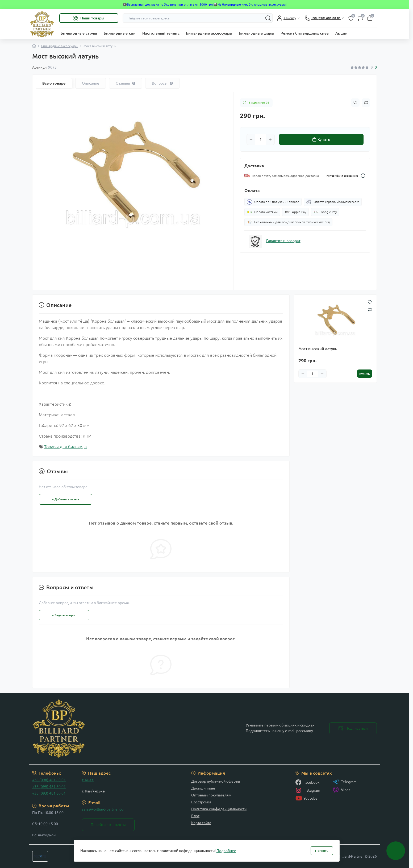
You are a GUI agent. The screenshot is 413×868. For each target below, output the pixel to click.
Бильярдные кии (120, 33)
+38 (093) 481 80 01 (49, 793)
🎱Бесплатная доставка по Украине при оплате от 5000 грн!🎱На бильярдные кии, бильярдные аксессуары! (205, 4)
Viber (341, 790)
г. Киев (88, 780)
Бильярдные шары (256, 33)
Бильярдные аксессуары (209, 33)
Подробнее (226, 851)
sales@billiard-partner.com (104, 809)
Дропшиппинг (203, 788)
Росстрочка (201, 802)
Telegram (345, 782)
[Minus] (251, 139)
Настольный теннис (161, 33)
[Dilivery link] (363, 176)
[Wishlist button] (355, 103)
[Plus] (270, 139)
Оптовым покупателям (211, 795)
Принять (322, 851)
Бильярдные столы (79, 33)
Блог (195, 816)
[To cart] (365, 374)
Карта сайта (201, 823)
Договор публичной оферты (216, 781)
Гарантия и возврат (283, 241)
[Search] (268, 18)
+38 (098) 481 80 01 (49, 780)
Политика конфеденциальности (219, 809)
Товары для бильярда (65, 447)
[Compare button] (366, 103)
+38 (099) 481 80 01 (49, 787)
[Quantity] (261, 139)
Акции (342, 33)
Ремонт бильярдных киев (305, 33)
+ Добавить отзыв (66, 499)
